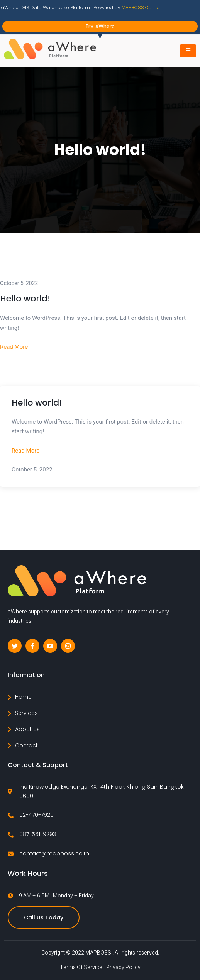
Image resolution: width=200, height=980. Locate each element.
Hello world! (25, 298)
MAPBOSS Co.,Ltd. (141, 8)
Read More (14, 347)
